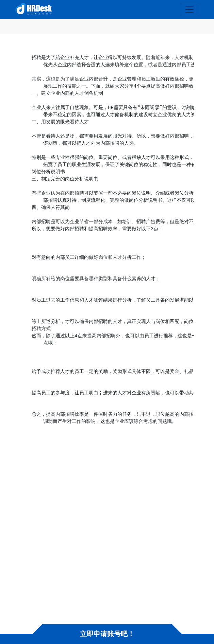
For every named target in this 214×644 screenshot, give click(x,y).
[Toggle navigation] (190, 10)
